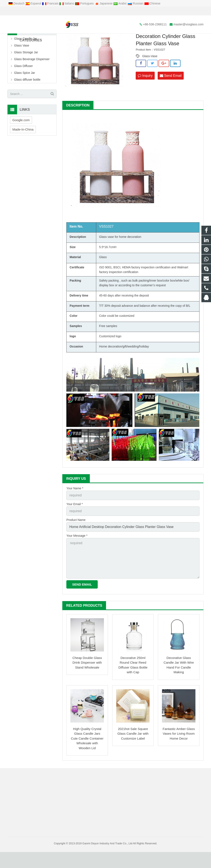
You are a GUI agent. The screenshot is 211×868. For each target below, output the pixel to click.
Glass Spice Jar (25, 97)
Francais (51, 3)
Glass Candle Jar (25, 63)
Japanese (104, 3)
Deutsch (17, 3)
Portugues (85, 3)
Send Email (171, 99)
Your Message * (77, 556)
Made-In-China (23, 153)
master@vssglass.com (56, 11)
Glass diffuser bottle (27, 103)
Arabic (120, 3)
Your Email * (75, 527)
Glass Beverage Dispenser (32, 83)
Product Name (76, 542)
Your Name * (75, 512)
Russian (136, 3)
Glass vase (107, 260)
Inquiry (145, 99)
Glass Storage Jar (26, 76)
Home (62, 38)
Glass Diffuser (23, 90)
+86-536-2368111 (23, 11)
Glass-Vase (150, 80)
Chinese (152, 3)
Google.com (21, 144)
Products (76, 38)
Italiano (67, 3)
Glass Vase (93, 38)
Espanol (34, 3)
